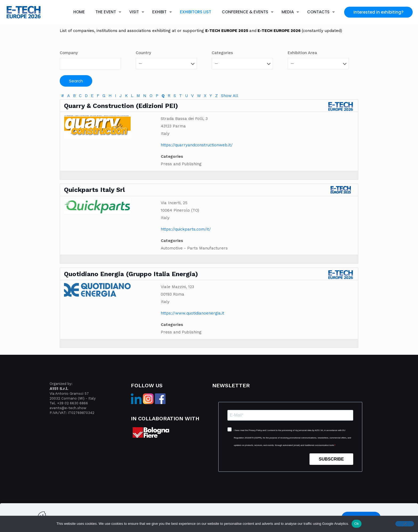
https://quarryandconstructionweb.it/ (197, 145)
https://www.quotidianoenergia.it (192, 313)
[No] (405, 524)
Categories (222, 53)
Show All (230, 96)
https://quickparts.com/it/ (186, 229)
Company (69, 53)
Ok (357, 524)
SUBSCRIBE (331, 459)
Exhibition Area (302, 53)
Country (143, 53)
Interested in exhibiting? (378, 12)
